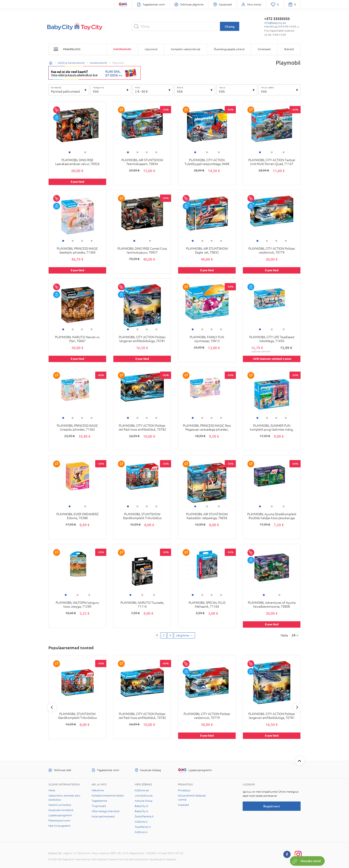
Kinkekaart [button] (264, 49)
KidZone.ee (142, 790)
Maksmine (98, 790)
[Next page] (184, 636)
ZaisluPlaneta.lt (144, 816)
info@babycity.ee (275, 23)
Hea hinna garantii (60, 826)
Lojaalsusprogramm (60, 815)
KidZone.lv (141, 832)
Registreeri (272, 806)
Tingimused (99, 806)
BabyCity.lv (142, 811)
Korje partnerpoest (103, 816)
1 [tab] (70, 152)
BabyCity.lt (141, 806)
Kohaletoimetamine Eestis (108, 796)
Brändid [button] (289, 49)
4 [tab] (156, 152)
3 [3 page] (170, 635)
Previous (52, 707)
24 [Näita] (294, 635)
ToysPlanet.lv (143, 827)
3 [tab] (147, 152)
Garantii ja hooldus (60, 805)
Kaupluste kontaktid (61, 810)
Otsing (230, 26)
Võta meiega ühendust (106, 811)
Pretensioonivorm (59, 821)
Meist (52, 790)
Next (297, 707)
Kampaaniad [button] (122, 49)
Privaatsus (184, 790)
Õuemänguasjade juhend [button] (229, 49)
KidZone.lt (141, 822)
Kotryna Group (144, 801)
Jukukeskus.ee (144, 796)
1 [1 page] (157, 635)
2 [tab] (85, 152)
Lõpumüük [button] (151, 49)
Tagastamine (99, 801)
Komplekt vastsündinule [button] (186, 49)
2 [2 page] (164, 635)
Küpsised (183, 805)
